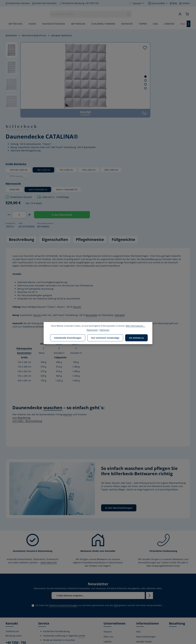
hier (92, 258)
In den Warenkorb (168, 144)
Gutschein (141, 602)
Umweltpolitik (111, 578)
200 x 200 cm (150, 99)
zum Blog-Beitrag (21, 349)
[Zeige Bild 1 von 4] (106, 77)
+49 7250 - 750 (16, 574)
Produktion (109, 602)
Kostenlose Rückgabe (142, 609)
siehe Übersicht (49, 494)
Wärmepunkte (24, 280)
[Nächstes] (189, 25)
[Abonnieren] (149, 527)
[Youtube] (14, 625)
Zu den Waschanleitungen (119, 439)
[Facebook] (8, 625)
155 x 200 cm (178, 93)
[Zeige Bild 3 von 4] (106, 84)
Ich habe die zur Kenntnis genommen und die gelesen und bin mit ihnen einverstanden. (100, 536)
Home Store (110, 612)
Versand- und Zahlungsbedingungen (148, 590)
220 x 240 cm (175, 100)
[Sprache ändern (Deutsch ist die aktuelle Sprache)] (137, 3)
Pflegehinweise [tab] (90, 171)
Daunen (77, 238)
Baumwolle (91, 246)
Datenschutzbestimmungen (63, 536)
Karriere (108, 607)
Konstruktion (24, 284)
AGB (116, 536)
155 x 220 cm (128, 99)
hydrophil (120, 246)
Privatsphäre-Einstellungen (143, 633)
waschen (68, 346)
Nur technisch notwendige (105, 337)
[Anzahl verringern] (120, 144)
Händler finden (144, 573)
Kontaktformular (14, 602)
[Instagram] (18, 625)
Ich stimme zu (136, 337)
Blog (173, 3)
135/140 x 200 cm (130, 93)
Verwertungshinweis (147, 626)
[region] (58, 80)
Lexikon (185, 3)
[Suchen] (128, 14)
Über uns (108, 568)
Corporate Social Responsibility (112, 585)
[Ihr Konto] (179, 15)
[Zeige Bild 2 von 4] (106, 80)
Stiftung (108, 592)
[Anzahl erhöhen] (141, 144)
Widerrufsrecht (144, 583)
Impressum (142, 621)
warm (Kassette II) (149, 113)
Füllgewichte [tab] (123, 171)
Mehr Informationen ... (135, 326)
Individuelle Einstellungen (68, 337)
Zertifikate (109, 597)
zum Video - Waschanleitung (27, 352)
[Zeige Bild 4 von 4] (106, 88)
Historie (108, 563)
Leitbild (107, 573)
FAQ (138, 563)
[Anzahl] (131, 144)
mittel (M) (126, 113)
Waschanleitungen (146, 568)
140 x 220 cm (155, 93)
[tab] (22, 171)
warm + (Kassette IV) (131, 119)
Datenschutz (143, 616)
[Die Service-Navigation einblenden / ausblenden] (158, 3)
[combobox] (87, 14)
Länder (82, 567)
